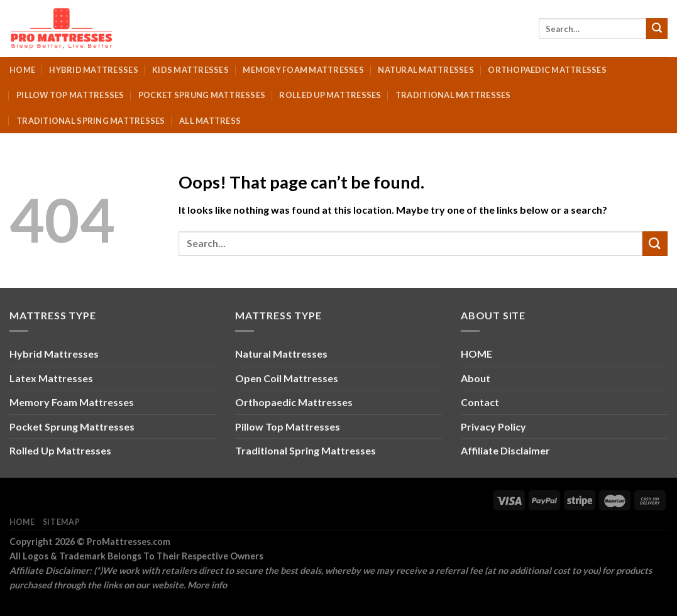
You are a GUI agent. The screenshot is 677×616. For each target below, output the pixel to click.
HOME (476, 354)
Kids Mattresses (190, 70)
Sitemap (61, 522)
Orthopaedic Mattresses (547, 70)
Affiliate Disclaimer (505, 450)
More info (207, 585)
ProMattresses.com (129, 542)
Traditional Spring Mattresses (91, 121)
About (476, 378)
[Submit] (657, 29)
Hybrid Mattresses (93, 70)
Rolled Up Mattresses (330, 95)
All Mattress (210, 121)
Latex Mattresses (51, 378)
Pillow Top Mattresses (70, 95)
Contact (480, 402)
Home (22, 70)
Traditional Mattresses (453, 95)
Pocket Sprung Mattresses (202, 95)
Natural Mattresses (426, 70)
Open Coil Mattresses (287, 378)
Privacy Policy (493, 426)
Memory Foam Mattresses (303, 70)
